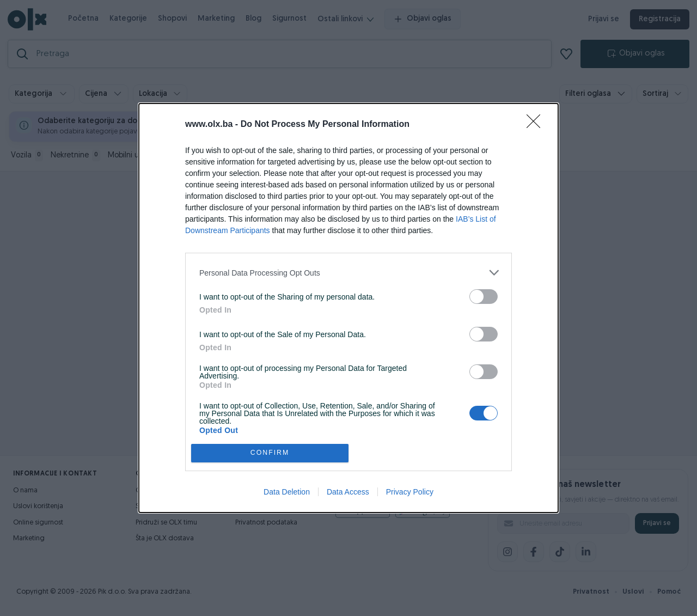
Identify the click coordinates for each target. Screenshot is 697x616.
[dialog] (348, 308)
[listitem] (348, 273)
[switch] (484, 297)
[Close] (537, 125)
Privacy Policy (410, 492)
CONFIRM (270, 453)
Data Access (348, 492)
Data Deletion (287, 492)
